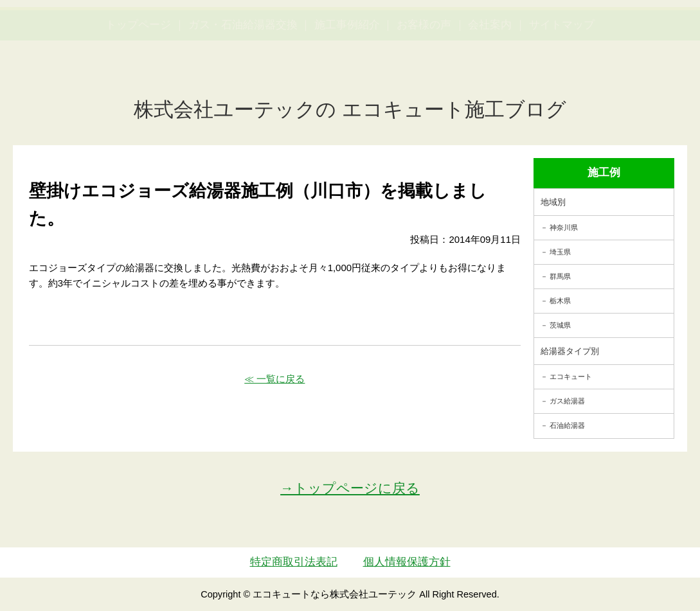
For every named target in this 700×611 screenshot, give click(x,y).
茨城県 (560, 325)
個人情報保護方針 (407, 562)
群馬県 (560, 276)
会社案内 (490, 86)
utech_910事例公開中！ (250, 45)
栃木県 (560, 301)
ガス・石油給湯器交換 (243, 86)
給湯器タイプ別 (570, 351)
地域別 (553, 202)
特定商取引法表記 (294, 562)
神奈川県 (564, 227)
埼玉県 (560, 252)
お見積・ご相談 (647, 36)
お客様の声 (424, 86)
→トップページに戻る (350, 488)
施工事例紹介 (347, 86)
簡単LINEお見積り (558, 36)
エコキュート (571, 376)
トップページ (138, 86)
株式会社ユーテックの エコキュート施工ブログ (350, 110)
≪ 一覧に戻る (274, 379)
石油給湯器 (567, 425)
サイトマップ (562, 86)
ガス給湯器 (567, 401)
